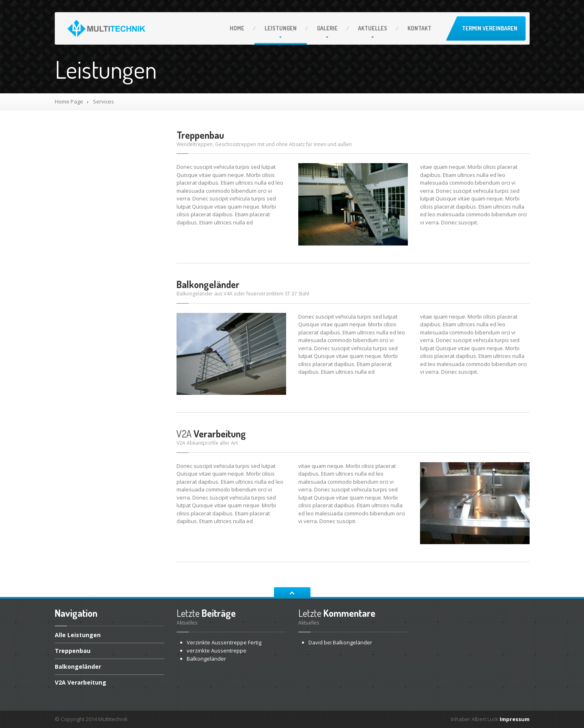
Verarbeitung (211, 434)
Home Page (69, 101)
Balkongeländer (208, 284)
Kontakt (419, 28)
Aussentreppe (217, 650)
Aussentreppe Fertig (224, 642)
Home (237, 28)
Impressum (515, 719)
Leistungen (281, 28)
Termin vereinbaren (490, 28)
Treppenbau (200, 135)
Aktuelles (373, 28)
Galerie (327, 28)
